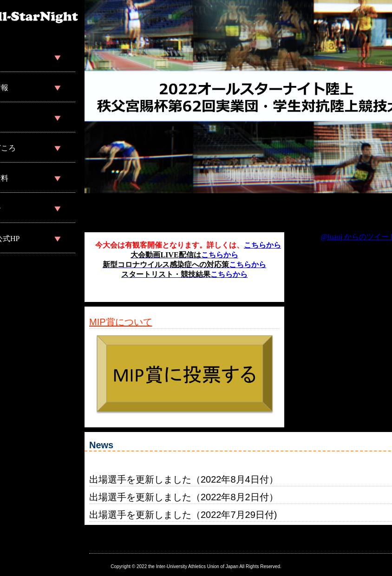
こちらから (262, 245)
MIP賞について (121, 322)
